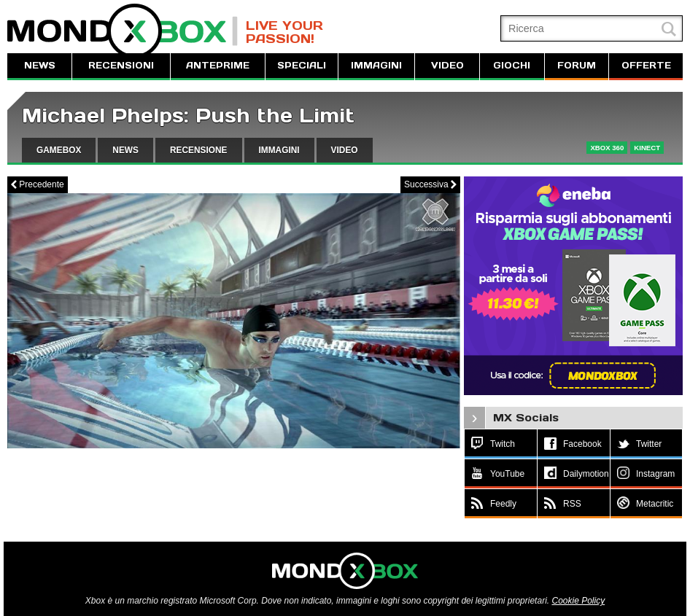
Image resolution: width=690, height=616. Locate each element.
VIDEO (447, 65)
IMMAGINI (376, 65)
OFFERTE (646, 65)
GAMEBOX (59, 150)
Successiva (430, 184)
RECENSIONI (121, 65)
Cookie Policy (578, 601)
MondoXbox (123, 31)
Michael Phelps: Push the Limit (188, 116)
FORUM (577, 65)
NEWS (40, 65)
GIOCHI (512, 65)
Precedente (38, 184)
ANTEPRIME (218, 65)
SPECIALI (302, 65)
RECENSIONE (199, 150)
